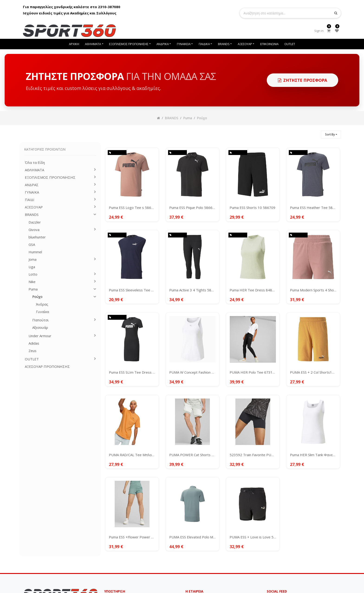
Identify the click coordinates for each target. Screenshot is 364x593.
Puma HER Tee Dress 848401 (253, 290)
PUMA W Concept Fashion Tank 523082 (192, 372)
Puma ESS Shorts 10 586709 (252, 208)
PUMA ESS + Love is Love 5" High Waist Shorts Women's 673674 (253, 537)
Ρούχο (37, 297)
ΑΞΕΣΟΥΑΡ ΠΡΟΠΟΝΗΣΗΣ (47, 367)
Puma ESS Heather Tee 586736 (313, 208)
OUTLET (32, 359)
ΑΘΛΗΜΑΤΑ (34, 170)
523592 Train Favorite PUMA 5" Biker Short (253, 455)
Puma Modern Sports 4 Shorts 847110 (313, 290)
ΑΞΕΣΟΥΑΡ (34, 207)
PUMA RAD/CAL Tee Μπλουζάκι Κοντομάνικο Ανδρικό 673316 (132, 455)
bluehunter (37, 237)
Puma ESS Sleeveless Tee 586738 (132, 290)
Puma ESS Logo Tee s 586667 (132, 208)
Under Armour (40, 336)
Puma (33, 289)
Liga (32, 267)
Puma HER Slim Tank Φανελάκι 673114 (313, 455)
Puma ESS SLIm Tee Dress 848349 (132, 372)
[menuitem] (74, 44)
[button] (331, 135)
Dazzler (35, 222)
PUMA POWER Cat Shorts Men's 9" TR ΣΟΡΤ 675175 (192, 455)
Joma (32, 259)
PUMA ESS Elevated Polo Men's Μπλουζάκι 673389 (192, 537)
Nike (32, 282)
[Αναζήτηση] (315, 133)
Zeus (32, 351)
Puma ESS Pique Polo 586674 (192, 208)
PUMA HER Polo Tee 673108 (253, 372)
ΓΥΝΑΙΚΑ (32, 192)
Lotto (33, 274)
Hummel (35, 252)
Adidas (34, 343)
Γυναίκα (42, 312)
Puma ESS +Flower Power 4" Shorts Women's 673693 (132, 537)
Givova (34, 230)
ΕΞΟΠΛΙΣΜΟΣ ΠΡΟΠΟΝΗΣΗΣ (50, 177)
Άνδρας (42, 304)
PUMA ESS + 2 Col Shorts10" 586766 (313, 372)
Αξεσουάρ (40, 328)
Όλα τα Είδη (35, 163)
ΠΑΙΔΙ (30, 200)
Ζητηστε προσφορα (302, 80)
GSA (32, 245)
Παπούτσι (41, 320)
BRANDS (32, 215)
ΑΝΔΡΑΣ (32, 185)
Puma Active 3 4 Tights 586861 (192, 290)
